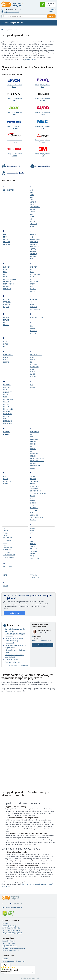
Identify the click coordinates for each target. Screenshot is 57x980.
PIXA (32, 446)
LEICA (32, 357)
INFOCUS (34, 331)
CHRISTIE (34, 244)
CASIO (32, 237)
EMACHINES (34, 281)
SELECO (33, 498)
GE (31, 302)
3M (4, 192)
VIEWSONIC (34, 549)
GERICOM (34, 307)
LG (31, 362)
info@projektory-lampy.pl (10, 12)
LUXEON (33, 374)
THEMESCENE (8, 548)
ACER (32, 195)
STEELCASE (34, 515)
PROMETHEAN (35, 466)
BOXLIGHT (7, 244)
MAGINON (7, 385)
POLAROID (34, 454)
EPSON (33, 286)
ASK (32, 219)
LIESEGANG (34, 364)
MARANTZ (7, 387)
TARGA (6, 531)
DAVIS (5, 269)
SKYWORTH (34, 508)
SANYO (33, 484)
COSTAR (33, 256)
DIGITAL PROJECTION (10, 279)
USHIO (33, 531)
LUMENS (33, 372)
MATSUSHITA (8, 392)
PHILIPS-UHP (35, 439)
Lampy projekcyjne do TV (11, 950)
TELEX (5, 543)
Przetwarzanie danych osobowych (14, 961)
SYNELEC (33, 520)
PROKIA (33, 463)
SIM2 (32, 505)
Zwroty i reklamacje (9, 941)
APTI (32, 214)
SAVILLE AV (34, 488)
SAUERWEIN (34, 486)
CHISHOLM (34, 242)
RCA (5, 476)
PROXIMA (34, 468)
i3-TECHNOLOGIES (37, 318)
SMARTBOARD (35, 510)
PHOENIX (34, 441)
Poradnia (5, 923)
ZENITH (6, 586)
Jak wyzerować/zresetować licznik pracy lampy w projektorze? (14, 641)
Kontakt (5, 959)
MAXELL (6, 394)
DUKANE (6, 286)
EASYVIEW (34, 267)
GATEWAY (34, 299)
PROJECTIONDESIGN (37, 458)
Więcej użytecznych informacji (18, 665)
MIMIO (6, 419)
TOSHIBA (6, 552)
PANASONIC (35, 432)
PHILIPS (33, 437)
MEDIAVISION (8, 399)
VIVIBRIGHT (34, 551)
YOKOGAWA (35, 577)
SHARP (33, 501)
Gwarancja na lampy (9, 926)
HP (4, 322)
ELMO (32, 277)
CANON (33, 234)
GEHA (32, 304)
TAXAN (6, 535)
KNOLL (6, 357)
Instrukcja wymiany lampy (11, 930)
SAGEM (33, 476)
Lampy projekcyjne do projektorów (14, 948)
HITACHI (6, 320)
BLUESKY (6, 239)
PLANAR (33, 449)
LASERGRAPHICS (36, 355)
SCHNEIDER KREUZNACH (39, 493)
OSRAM (6, 434)
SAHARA (33, 479)
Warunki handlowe (12, 659)
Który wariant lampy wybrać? (12, 933)
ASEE (32, 216)
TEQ (5, 545)
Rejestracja (52, 12)
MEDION (6, 402)
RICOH (6, 479)
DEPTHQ (6, 277)
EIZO (32, 272)
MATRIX (6, 390)
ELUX (32, 279)
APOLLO (33, 212)
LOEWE (33, 369)
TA (4, 528)
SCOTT (33, 496)
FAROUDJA (7, 302)
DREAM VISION (8, 284)
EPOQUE (33, 284)
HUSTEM (6, 325)
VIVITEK (33, 553)
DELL (5, 272)
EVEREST (33, 289)
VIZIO (32, 556)
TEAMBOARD (8, 538)
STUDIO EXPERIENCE (37, 517)
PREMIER (33, 456)
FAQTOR (6, 299)
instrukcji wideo (31, 59)
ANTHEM (33, 209)
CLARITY (33, 249)
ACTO (32, 197)
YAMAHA (33, 575)
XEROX (6, 575)
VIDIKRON (34, 546)
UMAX (33, 528)
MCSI (5, 397)
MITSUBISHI (7, 421)
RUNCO (6, 484)
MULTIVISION (8, 423)
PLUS (32, 451)
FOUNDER (7, 304)
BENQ (5, 237)
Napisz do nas (14, 613)
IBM (32, 326)
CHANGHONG (35, 239)
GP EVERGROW (35, 309)
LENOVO (33, 360)
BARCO (6, 234)
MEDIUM (6, 406)
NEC (32, 385)
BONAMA (7, 242)
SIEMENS (33, 503)
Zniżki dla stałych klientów (11, 928)
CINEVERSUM (35, 247)
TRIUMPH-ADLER (9, 557)
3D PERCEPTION (9, 190)
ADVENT (33, 202)
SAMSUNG (34, 481)
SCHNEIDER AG (35, 491)
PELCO (33, 434)
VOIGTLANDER (35, 558)
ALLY (32, 204)
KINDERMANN (8, 355)
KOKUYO (6, 362)
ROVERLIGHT (8, 481)
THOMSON (7, 550)
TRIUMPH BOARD (9, 555)
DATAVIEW (7, 267)
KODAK (6, 360)
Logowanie (52, 10)
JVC (4, 346)
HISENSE (6, 318)
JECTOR (6, 344)
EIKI (32, 269)
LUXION (33, 376)
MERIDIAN (7, 411)
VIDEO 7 (33, 544)
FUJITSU (6, 307)
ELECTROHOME (36, 274)
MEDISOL (6, 404)
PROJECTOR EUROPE (37, 461)
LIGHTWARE (34, 367)
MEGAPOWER (8, 409)
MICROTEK (7, 416)
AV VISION (34, 224)
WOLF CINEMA (8, 567)
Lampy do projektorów (14, 86)
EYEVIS (33, 291)
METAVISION (8, 414)
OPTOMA (6, 432)
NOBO (33, 387)
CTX (32, 259)
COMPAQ (34, 254)
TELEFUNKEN (8, 540)
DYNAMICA (7, 289)
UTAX (32, 533)
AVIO (32, 226)
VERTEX (33, 541)
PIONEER (33, 444)
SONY (32, 513)
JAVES (5, 342)
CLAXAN (33, 251)
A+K (32, 190)
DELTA (5, 274)
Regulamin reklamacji (12, 662)
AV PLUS (33, 221)
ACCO (32, 192)
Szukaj (51, 16)
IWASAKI (33, 333)
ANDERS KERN (35, 207)
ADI (32, 200)
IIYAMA (33, 328)
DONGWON (7, 281)
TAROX (6, 533)
